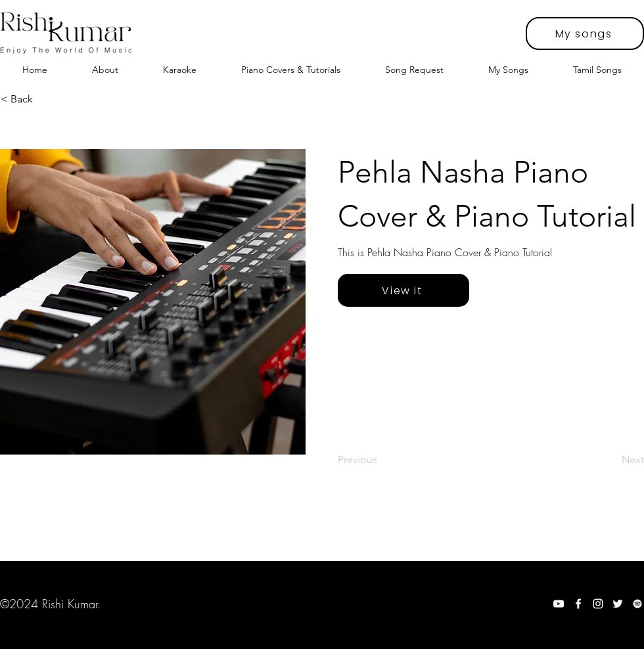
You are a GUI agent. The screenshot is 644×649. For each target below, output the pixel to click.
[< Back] (44, 99)
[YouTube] (559, 604)
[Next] (611, 460)
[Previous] (381, 460)
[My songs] (585, 34)
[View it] (403, 290)
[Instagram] (598, 604)
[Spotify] (637, 604)
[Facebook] (578, 604)
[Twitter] (618, 604)
